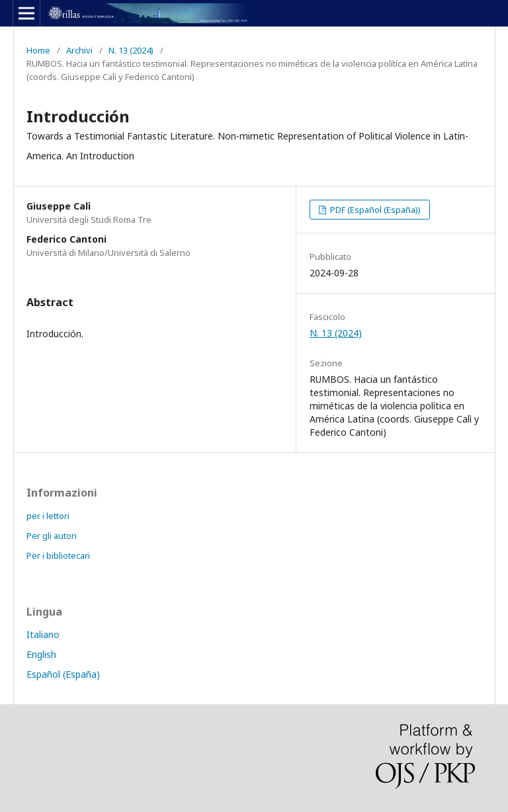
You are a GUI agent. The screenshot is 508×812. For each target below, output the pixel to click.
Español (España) (63, 674)
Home (38, 50)
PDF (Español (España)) (374, 210)
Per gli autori (52, 536)
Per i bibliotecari (58, 555)
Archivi (79, 50)
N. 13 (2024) (131, 50)
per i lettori (48, 516)
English (41, 654)
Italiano (43, 634)
